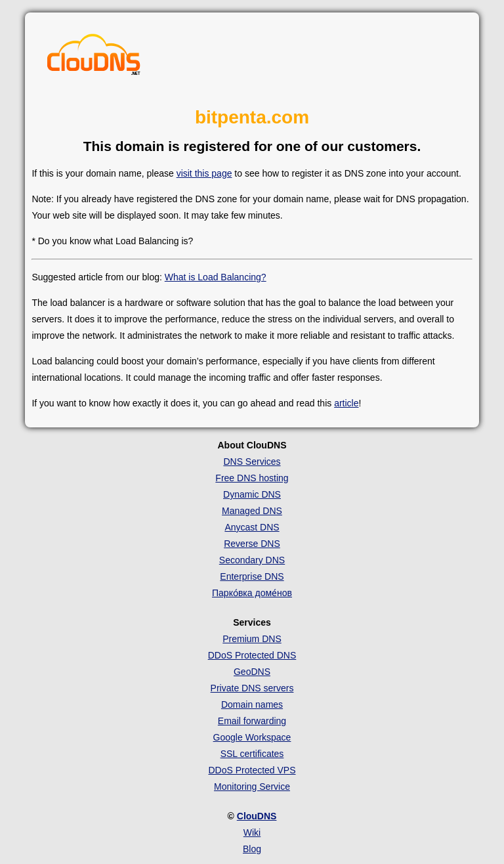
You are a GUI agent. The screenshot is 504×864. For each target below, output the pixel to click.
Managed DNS (252, 511)
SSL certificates (252, 754)
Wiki (252, 832)
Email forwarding (252, 721)
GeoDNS (252, 672)
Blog (252, 849)
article (346, 403)
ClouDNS (257, 816)
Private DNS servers (252, 688)
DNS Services (252, 462)
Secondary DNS (252, 560)
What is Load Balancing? (216, 277)
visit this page (204, 173)
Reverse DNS (252, 544)
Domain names (252, 704)
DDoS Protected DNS (252, 655)
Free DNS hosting (252, 478)
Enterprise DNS (252, 576)
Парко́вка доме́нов (252, 593)
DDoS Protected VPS (252, 770)
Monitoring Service (252, 787)
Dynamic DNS (252, 494)
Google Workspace (252, 737)
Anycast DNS (252, 527)
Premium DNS (252, 639)
